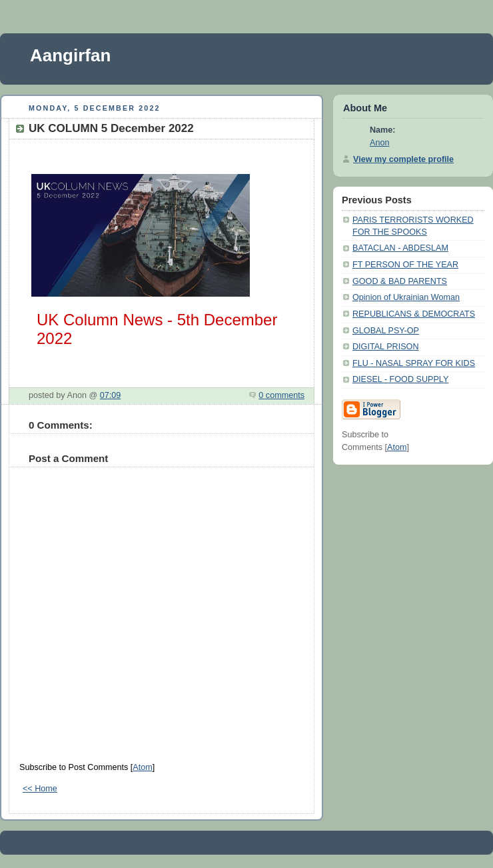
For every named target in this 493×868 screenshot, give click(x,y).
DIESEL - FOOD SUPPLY (400, 379)
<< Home (40, 789)
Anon (379, 143)
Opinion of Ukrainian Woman (406, 297)
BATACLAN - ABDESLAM (400, 248)
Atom (142, 767)
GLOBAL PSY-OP (386, 331)
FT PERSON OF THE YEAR (405, 265)
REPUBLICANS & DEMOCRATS (414, 314)
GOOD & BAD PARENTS (400, 281)
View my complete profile (403, 159)
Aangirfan (70, 55)
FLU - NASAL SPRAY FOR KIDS (414, 363)
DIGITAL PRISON (386, 347)
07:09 (111, 395)
